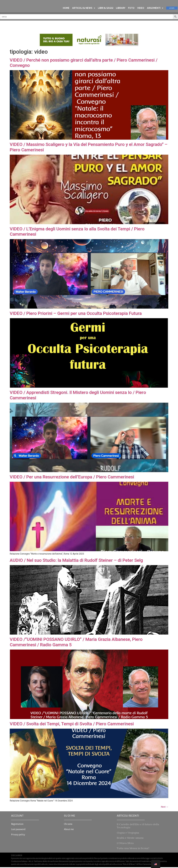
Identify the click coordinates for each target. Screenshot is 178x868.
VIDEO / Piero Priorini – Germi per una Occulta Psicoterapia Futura (76, 314)
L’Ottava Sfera (125, 844)
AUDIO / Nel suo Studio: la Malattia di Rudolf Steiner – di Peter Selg (76, 561)
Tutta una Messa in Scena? (133, 849)
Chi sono (68, 825)
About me (69, 830)
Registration (17, 825)
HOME (66, 8)
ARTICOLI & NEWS (84, 8)
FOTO (131, 8)
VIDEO (141, 8)
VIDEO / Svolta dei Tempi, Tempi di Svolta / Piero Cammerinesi (72, 724)
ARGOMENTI (155, 8)
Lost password (18, 830)
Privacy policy (18, 835)
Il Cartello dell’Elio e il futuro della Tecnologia (138, 827)
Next (165, 808)
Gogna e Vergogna (128, 833)
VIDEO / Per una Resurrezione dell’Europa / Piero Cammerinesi (72, 478)
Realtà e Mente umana (130, 839)
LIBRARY (121, 8)
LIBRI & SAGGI (106, 8)
